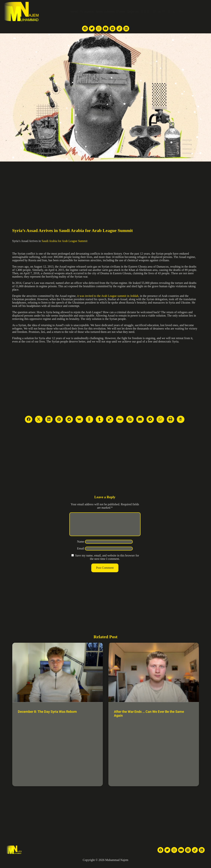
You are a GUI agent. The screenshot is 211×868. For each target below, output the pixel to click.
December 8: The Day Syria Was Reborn (47, 716)
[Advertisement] (106, 189)
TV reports (87, 12)
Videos (121, 12)
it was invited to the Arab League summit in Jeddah (108, 296)
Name (80, 546)
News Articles (105, 12)
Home (74, 12)
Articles (146, 12)
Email (80, 553)
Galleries (133, 12)
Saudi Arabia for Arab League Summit (65, 241)
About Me (160, 12)
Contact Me (175, 12)
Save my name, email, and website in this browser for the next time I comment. (107, 562)
